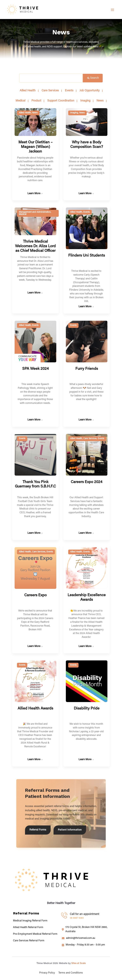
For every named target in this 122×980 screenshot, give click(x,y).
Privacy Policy (47, 973)
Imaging (74, 113)
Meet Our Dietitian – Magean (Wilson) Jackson (35, 147)
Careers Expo (35, 574)
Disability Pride (87, 647)
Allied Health (25, 113)
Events (87, 212)
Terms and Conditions (71, 973)
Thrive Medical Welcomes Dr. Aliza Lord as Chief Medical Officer (35, 246)
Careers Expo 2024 (87, 474)
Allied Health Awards (35, 649)
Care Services (90, 431)
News (35, 113)
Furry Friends (87, 368)
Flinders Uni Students (87, 256)
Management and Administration (35, 212)
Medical (23, 214)
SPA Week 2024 (35, 369)
